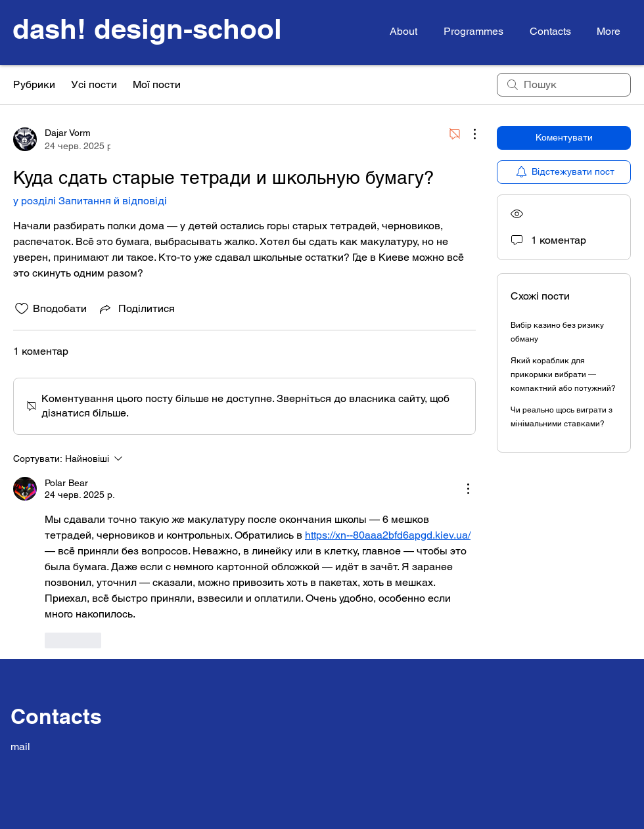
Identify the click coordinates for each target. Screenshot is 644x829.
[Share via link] (136, 309)
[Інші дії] (468, 134)
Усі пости (94, 84)
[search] (564, 85)
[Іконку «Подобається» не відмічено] (22, 309)
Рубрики (34, 84)
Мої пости (157, 84)
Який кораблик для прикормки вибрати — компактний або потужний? (563, 374)
